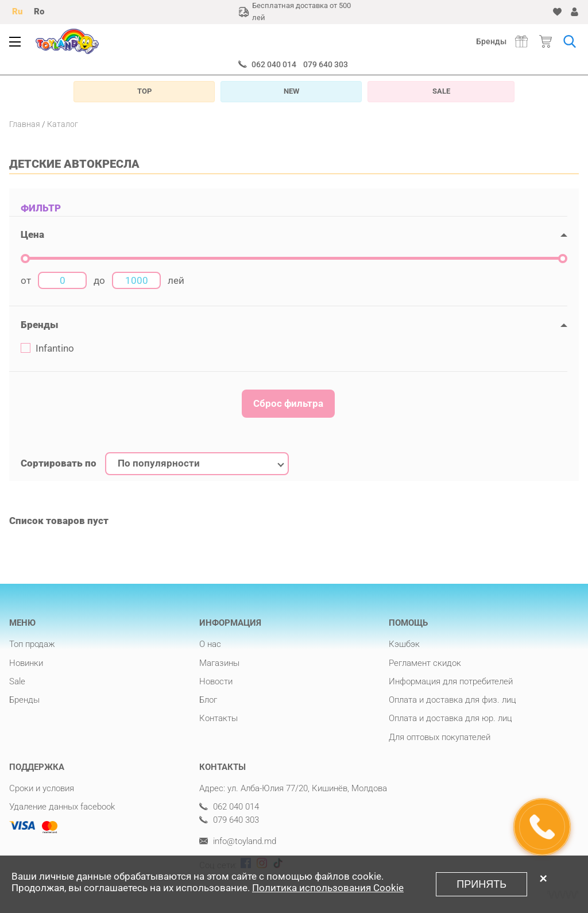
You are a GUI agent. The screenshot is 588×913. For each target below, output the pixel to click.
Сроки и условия (42, 788)
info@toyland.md (238, 841)
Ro (39, 11)
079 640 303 (326, 64)
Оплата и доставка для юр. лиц (450, 718)
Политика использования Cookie (328, 888)
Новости (216, 681)
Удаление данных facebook (62, 807)
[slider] (25, 259)
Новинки (26, 663)
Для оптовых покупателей (440, 737)
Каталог (63, 124)
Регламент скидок (425, 663)
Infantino (47, 348)
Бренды (491, 41)
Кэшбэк (404, 644)
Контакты (218, 718)
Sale (17, 681)
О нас (210, 644)
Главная (25, 124)
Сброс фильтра (288, 403)
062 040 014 (274, 64)
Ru (17, 11)
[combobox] (197, 464)
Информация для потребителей (451, 681)
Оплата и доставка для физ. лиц (452, 700)
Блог (208, 700)
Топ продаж (32, 644)
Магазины (219, 663)
